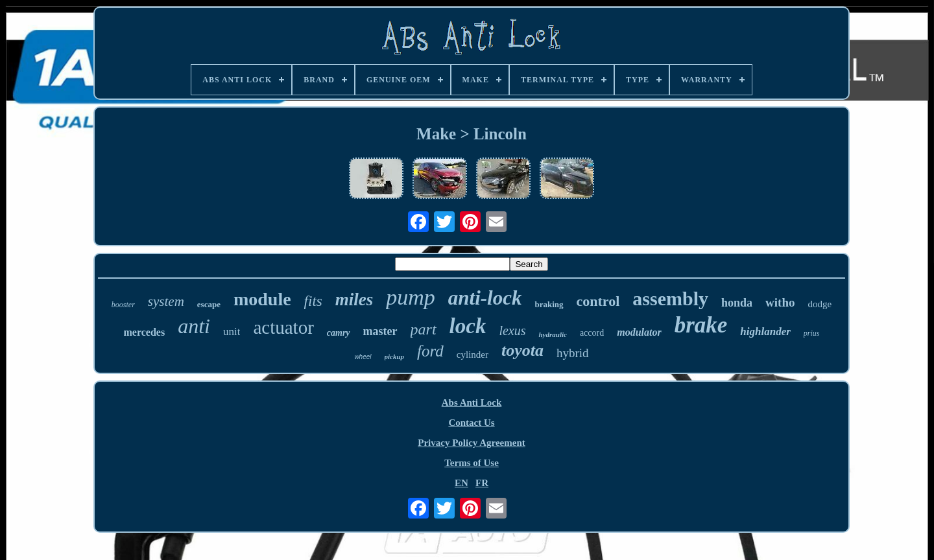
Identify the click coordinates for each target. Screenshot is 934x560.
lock (468, 326)
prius (812, 333)
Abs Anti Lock (472, 402)
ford (430, 351)
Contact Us (471, 423)
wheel (363, 357)
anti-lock (485, 298)
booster (123, 305)
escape (209, 304)
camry (339, 333)
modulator (639, 332)
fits (313, 301)
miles (354, 299)
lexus (512, 331)
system (166, 301)
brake (701, 325)
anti (194, 326)
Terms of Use (472, 463)
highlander (765, 332)
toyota (522, 350)
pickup (395, 356)
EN (461, 483)
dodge (820, 304)
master (380, 331)
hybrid (573, 353)
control (598, 301)
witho (780, 302)
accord (592, 333)
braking (549, 304)
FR (482, 483)
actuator (283, 327)
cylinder (473, 355)
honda (737, 303)
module (262, 299)
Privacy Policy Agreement (472, 443)
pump (411, 297)
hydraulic (552, 334)
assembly (670, 298)
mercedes (145, 332)
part (424, 329)
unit (232, 332)
